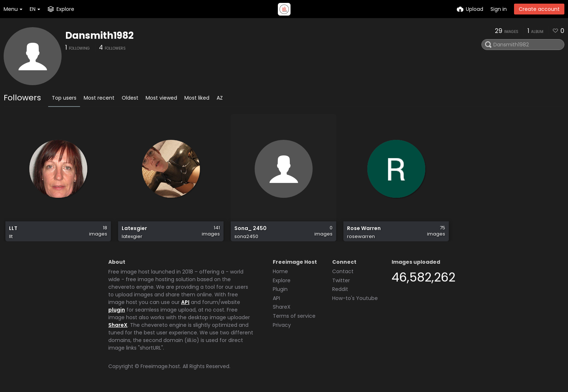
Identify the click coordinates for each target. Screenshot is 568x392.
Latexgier (134, 228)
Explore (282, 280)
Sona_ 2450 (250, 228)
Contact (343, 271)
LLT (13, 228)
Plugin (280, 289)
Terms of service (294, 316)
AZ (220, 98)
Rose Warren (364, 228)
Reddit (340, 289)
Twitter (341, 280)
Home (280, 271)
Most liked (197, 98)
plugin (117, 310)
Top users (64, 98)
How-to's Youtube (355, 298)
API (185, 302)
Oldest (130, 98)
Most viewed (161, 98)
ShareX (118, 325)
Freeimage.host (160, 366)
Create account (539, 9)
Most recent (99, 98)
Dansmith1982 (99, 36)
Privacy (282, 325)
